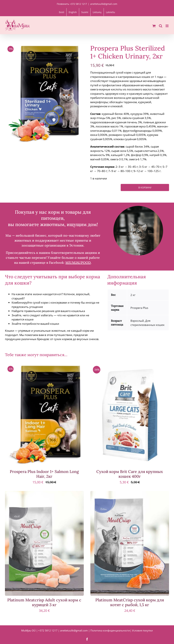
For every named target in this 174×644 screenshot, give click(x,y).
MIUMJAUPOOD (78, 263)
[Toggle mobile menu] (167, 26)
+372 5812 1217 (48, 630)
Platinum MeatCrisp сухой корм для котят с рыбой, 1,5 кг (130, 602)
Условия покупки (142, 630)
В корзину (145, 187)
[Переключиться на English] (73, 12)
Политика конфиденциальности (110, 630)
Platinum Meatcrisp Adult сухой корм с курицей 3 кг (44, 602)
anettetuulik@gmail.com (104, 4)
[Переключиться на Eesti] (62, 12)
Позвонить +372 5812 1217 (72, 4)
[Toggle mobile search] (161, 26)
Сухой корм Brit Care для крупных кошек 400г (130, 474)
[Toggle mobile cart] (154, 26)
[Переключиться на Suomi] (85, 12)
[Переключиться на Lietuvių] (97, 12)
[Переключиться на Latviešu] (111, 12)
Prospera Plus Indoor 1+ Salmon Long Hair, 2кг (44, 474)
